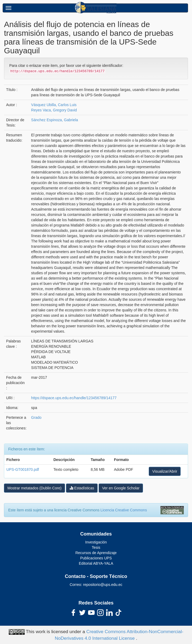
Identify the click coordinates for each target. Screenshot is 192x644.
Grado (36, 417)
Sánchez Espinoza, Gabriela (54, 120)
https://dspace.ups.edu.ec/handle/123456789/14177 (74, 398)
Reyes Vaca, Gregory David (54, 110)
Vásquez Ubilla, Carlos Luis (54, 105)
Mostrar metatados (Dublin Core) (34, 488)
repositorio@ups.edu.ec (103, 585)
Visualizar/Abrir (165, 471)
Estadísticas (82, 488)
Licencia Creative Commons (124, 510)
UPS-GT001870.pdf (23, 469)
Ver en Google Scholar (121, 488)
